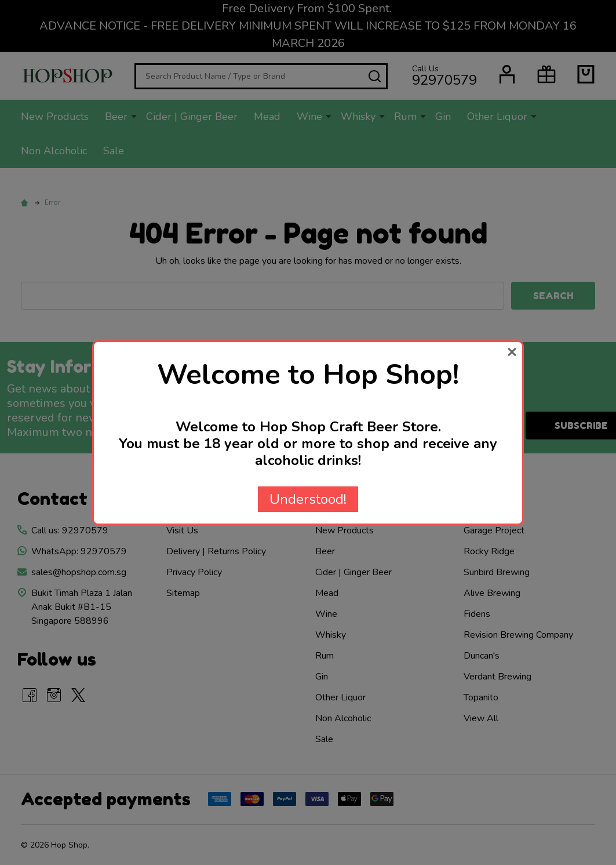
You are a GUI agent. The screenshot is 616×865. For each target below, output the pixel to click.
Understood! (308, 499)
